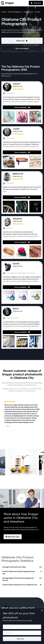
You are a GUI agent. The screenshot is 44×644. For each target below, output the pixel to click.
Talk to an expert (22, 48)
